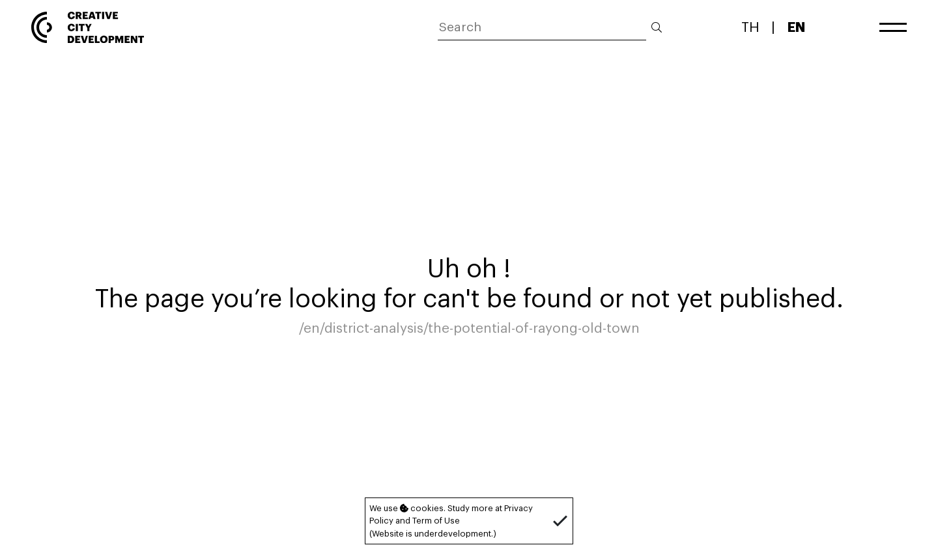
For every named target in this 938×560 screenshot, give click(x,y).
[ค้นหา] (542, 28)
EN (796, 27)
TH (750, 27)
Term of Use (436, 520)
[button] (561, 521)
